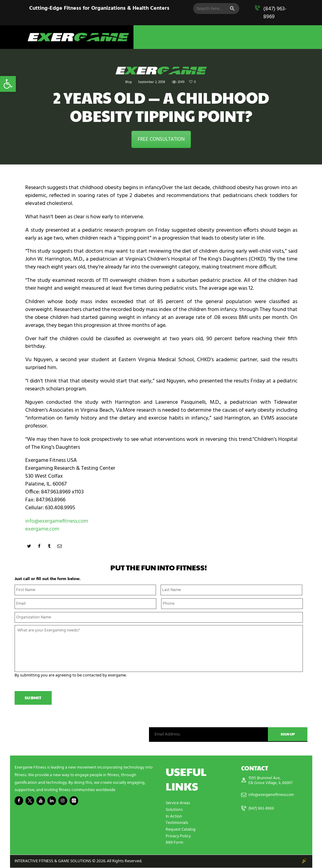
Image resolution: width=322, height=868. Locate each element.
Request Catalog (181, 830)
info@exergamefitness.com (57, 521)
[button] (8, 84)
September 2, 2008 (152, 82)
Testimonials (177, 824)
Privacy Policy (178, 837)
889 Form (174, 843)
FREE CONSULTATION (161, 139)
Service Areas (178, 805)
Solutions (174, 811)
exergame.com (42, 529)
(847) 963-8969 (275, 13)
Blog (128, 82)
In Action (174, 818)
